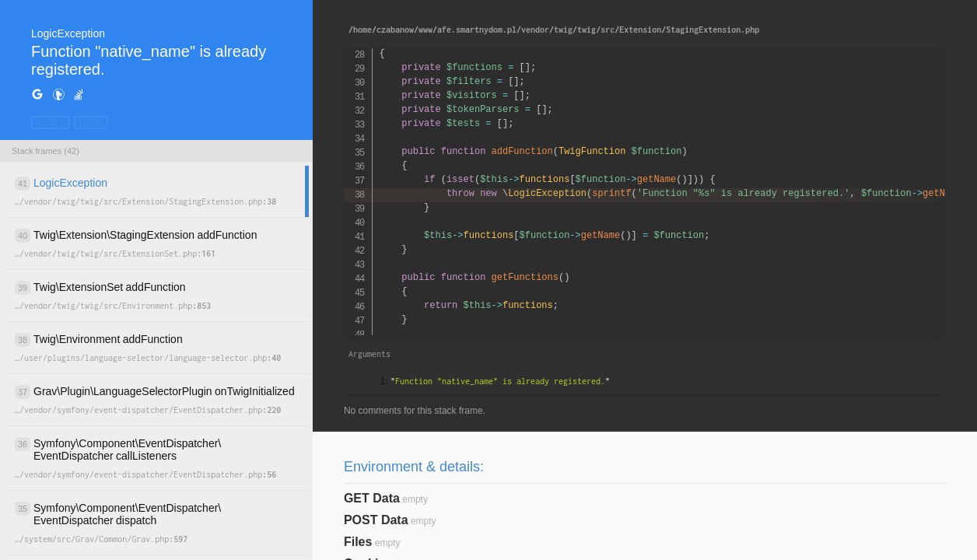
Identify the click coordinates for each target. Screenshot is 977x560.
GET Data (372, 498)
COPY (51, 122)
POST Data (376, 520)
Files (358, 542)
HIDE (91, 122)
